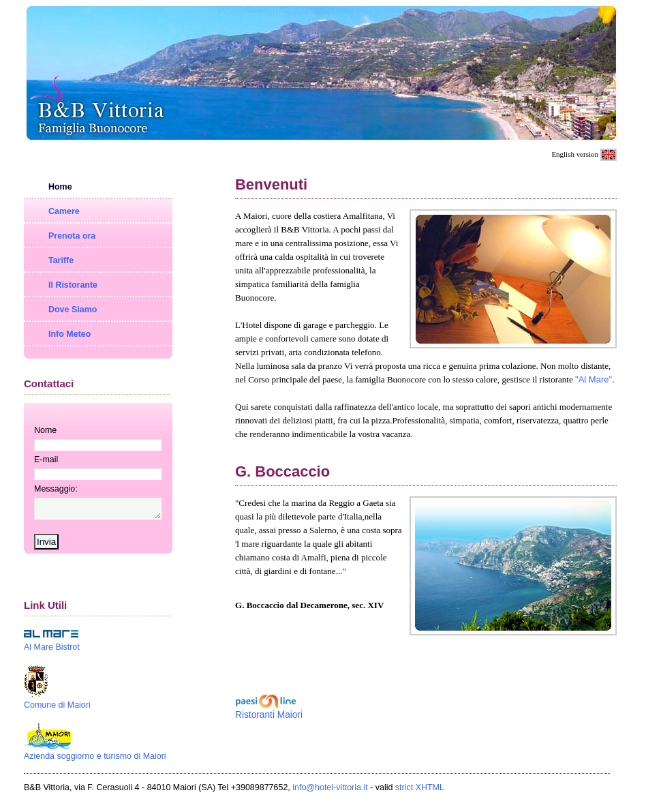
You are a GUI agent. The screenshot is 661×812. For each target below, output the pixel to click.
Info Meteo (70, 334)
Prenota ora (72, 236)
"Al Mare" (594, 379)
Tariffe (61, 260)
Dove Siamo (73, 310)
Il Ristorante (73, 285)
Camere (64, 211)
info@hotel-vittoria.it (330, 792)
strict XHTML (420, 792)
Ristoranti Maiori (269, 715)
